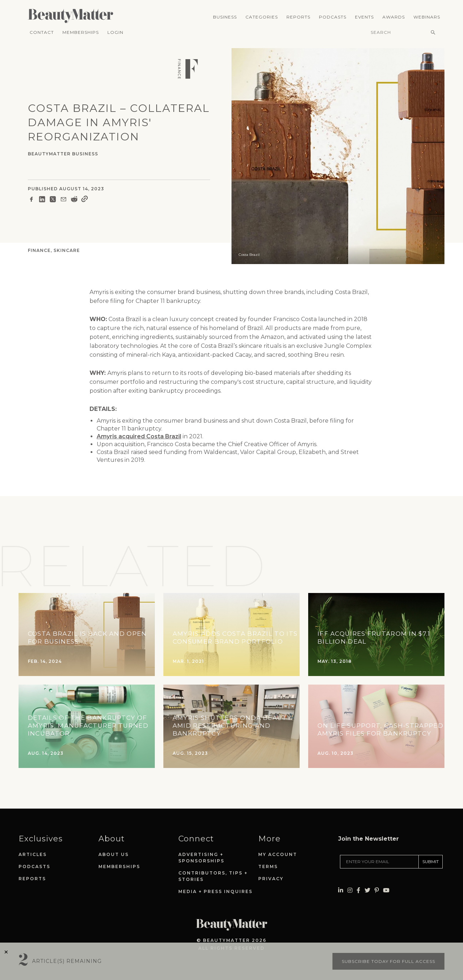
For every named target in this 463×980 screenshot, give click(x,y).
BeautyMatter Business (63, 154)
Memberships (81, 32)
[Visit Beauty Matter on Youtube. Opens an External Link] (386, 870)
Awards (394, 17)
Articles (33, 854)
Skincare (67, 250)
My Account (278, 854)
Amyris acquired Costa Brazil (139, 436)
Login (115, 32)
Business (225, 17)
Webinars (427, 17)
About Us (114, 854)
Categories (262, 17)
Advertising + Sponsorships (201, 858)
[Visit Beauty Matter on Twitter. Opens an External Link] (367, 870)
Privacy (271, 879)
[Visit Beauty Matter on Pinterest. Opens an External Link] (377, 870)
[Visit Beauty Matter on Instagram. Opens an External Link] (350, 870)
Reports (298, 17)
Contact (42, 32)
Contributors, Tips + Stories (213, 876)
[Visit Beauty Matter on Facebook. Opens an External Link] (358, 870)
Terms (268, 866)
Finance (39, 250)
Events (364, 17)
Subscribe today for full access (388, 961)
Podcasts (333, 17)
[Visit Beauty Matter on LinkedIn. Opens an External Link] (341, 870)
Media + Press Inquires (215, 891)
